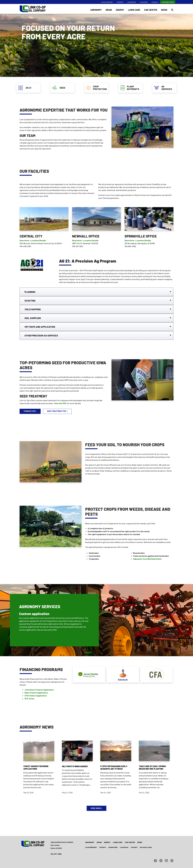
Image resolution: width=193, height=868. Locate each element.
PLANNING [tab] (30, 292)
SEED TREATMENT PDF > (57, 411)
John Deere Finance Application (39, 690)
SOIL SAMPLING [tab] (33, 318)
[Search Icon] (172, 10)
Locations (144, 2)
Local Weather (107, 2)
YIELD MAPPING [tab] (33, 309)
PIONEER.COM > (30, 411)
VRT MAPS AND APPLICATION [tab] (40, 327)
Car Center (151, 10)
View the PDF (60, 403)
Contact (155, 2)
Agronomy (96, 10)
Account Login (168, 2)
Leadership (132, 2)
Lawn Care (134, 10)
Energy (120, 10)
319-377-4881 (56, 854)
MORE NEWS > (96, 808)
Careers (120, 2)
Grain (109, 10)
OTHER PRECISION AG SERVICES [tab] (41, 335)
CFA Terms (29, 699)
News (164, 10)
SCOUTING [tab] (30, 301)
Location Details (38, 240)
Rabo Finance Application (36, 693)
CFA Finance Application (36, 696)
